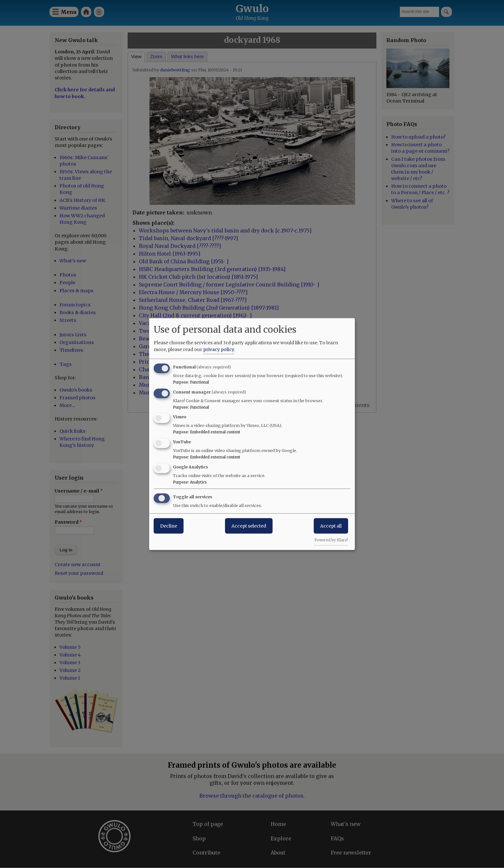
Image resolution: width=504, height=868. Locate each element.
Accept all (331, 526)
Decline (169, 526)
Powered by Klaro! (331, 540)
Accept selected (249, 526)
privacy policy (219, 349)
